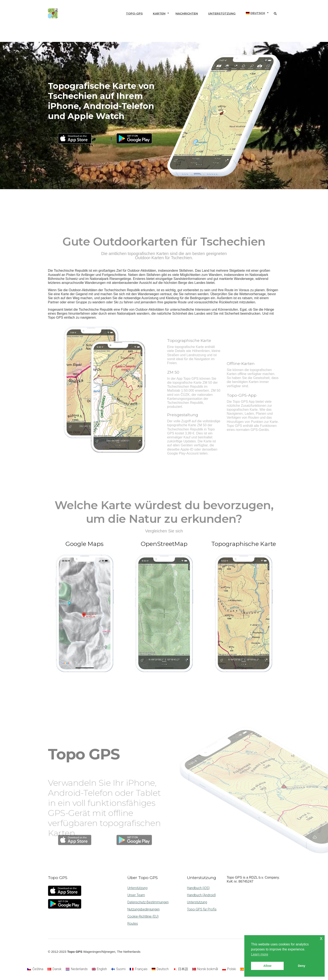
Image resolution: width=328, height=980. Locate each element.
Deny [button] (302, 966)
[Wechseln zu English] (99, 969)
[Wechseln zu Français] (138, 969)
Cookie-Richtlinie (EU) (143, 916)
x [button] (321, 938)
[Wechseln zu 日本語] (180, 969)
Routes (133, 924)
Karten (159, 13)
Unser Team (136, 895)
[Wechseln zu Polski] (229, 969)
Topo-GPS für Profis (202, 909)
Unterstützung (222, 13)
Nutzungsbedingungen (143, 909)
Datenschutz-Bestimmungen (148, 902)
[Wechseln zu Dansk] (54, 969)
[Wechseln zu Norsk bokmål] (205, 969)
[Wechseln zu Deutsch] (160, 969)
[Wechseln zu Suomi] (118, 969)
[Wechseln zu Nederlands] (77, 969)
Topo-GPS (134, 13)
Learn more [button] (260, 954)
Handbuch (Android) (201, 895)
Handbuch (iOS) (198, 888)
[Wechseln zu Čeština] (35, 969)
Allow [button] (267, 966)
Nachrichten (187, 13)
